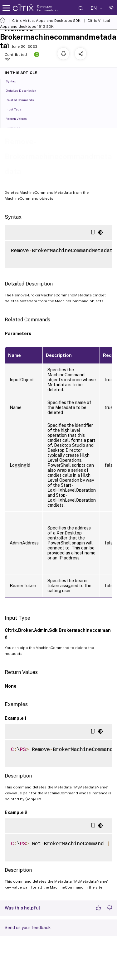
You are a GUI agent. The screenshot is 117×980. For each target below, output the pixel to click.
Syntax (14, 81)
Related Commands (23, 100)
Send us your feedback (28, 928)
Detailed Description (24, 90)
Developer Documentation (48, 8)
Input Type (17, 109)
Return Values (19, 118)
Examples (16, 128)
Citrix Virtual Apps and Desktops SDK (46, 21)
